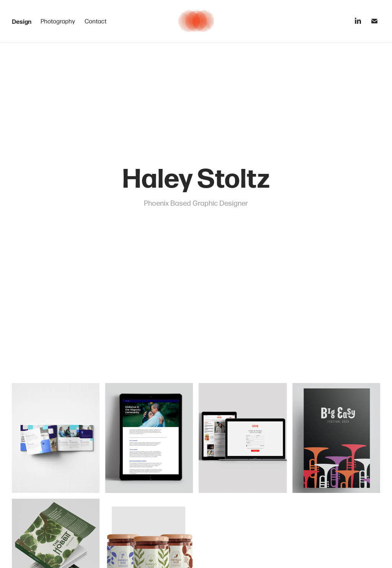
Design (22, 21)
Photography (58, 21)
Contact (96, 21)
